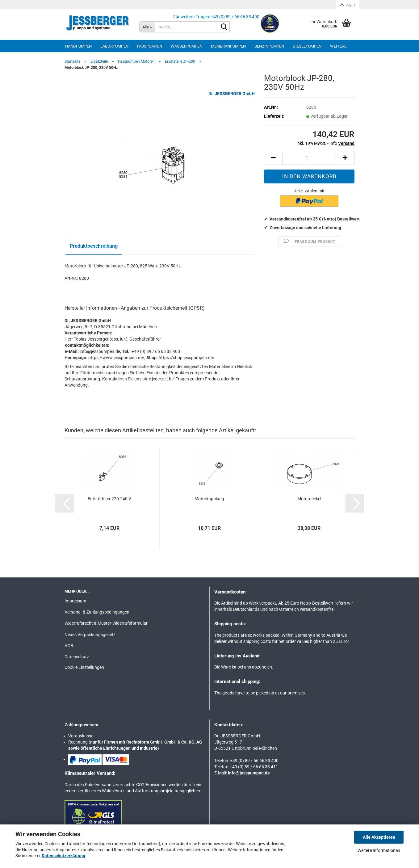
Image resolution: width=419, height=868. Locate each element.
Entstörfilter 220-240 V (109, 499)
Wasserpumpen (186, 46)
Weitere (338, 46)
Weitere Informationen (379, 850)
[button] (273, 158)
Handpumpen (78, 46)
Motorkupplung (209, 499)
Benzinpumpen (269, 46)
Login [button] (348, 5)
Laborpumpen (114, 46)
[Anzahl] (309, 158)
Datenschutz (77, 657)
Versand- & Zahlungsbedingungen (97, 612)
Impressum (75, 601)
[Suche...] (147, 27)
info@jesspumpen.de (249, 773)
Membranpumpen (228, 46)
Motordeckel (309, 499)
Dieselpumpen (307, 46)
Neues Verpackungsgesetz (90, 635)
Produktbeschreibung (94, 246)
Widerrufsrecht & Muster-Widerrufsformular (106, 623)
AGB (69, 646)
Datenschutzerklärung (63, 856)
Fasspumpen (150, 46)
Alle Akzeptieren (379, 837)
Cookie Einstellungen (84, 667)
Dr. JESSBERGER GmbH (232, 94)
